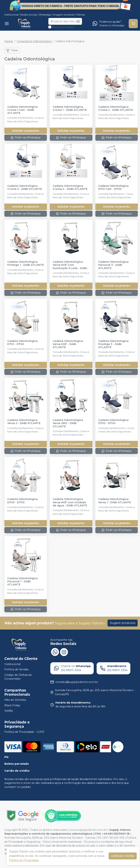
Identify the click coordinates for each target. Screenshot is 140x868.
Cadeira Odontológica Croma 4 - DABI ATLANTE (70, 187)
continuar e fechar (123, 856)
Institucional (11, 15)
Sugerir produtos (123, 623)
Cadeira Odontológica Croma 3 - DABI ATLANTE (25, 187)
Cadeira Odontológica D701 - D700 (22, 343)
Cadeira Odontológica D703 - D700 (22, 501)
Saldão (9, 711)
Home (9, 41)
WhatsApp (45, 15)
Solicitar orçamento (26, 131)
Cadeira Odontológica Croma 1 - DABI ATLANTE (70, 108)
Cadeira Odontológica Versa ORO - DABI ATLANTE (68, 423)
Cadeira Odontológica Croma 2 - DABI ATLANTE (116, 108)
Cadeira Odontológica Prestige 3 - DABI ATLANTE (113, 344)
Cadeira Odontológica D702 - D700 (113, 422)
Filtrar (12, 51)
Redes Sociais (29, 15)
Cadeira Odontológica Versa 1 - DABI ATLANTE (115, 501)
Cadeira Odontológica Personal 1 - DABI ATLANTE (22, 582)
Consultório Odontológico (34, 41)
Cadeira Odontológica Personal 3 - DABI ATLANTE (113, 265)
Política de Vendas (16, 669)
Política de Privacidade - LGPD (24, 732)
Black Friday (12, 705)
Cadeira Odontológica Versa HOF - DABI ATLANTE (68, 344)
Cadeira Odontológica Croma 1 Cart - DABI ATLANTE (22, 110)
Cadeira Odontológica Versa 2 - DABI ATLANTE (24, 422)
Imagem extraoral (64, 15)
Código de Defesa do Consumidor (18, 677)
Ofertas (80, 15)
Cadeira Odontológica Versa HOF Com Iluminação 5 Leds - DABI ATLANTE (70, 265)
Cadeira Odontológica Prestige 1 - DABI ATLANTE (26, 263)
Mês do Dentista (15, 700)
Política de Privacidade (24, 860)
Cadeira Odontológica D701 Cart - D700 (113, 187)
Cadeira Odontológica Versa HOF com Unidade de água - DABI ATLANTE (70, 502)
